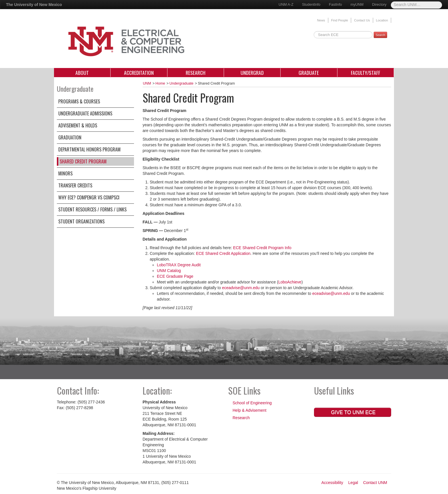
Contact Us (362, 20)
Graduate (309, 73)
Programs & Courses (79, 101)
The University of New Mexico (34, 5)
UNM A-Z (286, 5)
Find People (340, 20)
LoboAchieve (290, 282)
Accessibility (332, 483)
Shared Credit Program (83, 161)
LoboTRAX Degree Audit (179, 265)
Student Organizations (81, 221)
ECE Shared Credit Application (223, 253)
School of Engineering (252, 403)
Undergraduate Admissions (85, 113)
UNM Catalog (169, 271)
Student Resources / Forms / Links (92, 209)
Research (196, 73)
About (82, 73)
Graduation (70, 137)
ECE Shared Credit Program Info (262, 248)
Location (382, 20)
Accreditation (139, 73)
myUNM (357, 5)
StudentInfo (311, 5)
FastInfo (335, 5)
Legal (353, 483)
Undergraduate (181, 83)
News (321, 20)
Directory (379, 5)
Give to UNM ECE (353, 412)
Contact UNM (375, 483)
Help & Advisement (249, 410)
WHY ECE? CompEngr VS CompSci (89, 197)
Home (160, 83)
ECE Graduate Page (175, 276)
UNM (147, 83)
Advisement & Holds (78, 125)
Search (380, 35)
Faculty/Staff (366, 73)
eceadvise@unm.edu (241, 288)
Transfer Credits (75, 185)
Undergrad (252, 73)
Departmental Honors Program (89, 149)
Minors (65, 173)
